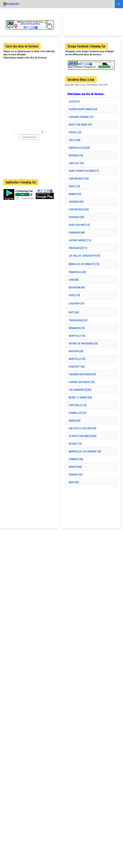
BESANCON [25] (76, 328)
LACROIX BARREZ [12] (79, 240)
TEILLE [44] (74, 140)
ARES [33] (73, 482)
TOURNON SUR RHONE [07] (82, 374)
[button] (119, 4)
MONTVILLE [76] (76, 336)
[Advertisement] (29, 159)
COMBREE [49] (75, 459)
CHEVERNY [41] (76, 304)
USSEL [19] (74, 186)
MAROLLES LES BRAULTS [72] (83, 264)
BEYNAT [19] (74, 444)
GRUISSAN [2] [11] (77, 248)
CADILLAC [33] (75, 163)
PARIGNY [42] (75, 475)
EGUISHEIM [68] (76, 288)
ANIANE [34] (74, 194)
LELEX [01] (73, 102)
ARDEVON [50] (75, 351)
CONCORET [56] (76, 367)
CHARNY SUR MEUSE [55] (81, 382)
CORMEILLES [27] (77, 413)
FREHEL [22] (74, 132)
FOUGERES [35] (76, 217)
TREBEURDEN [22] (77, 320)
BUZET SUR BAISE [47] (79, 125)
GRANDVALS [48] (77, 272)
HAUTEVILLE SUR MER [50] (82, 428)
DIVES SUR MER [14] (78, 225)
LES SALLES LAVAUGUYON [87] (84, 256)
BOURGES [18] (75, 156)
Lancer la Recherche (29, 137)
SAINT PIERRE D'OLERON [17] (83, 171)
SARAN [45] (74, 421)
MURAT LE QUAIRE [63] (80, 398)
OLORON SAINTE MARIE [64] (82, 109)
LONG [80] (73, 280)
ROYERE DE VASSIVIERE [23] (82, 344)
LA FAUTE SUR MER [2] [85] (82, 436)
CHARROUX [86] (76, 233)
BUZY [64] (73, 312)
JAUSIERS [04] (75, 202)
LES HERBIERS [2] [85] (79, 390)
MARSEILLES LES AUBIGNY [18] (84, 452)
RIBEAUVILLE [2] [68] (78, 148)
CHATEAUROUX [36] (78, 179)
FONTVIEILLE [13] (77, 405)
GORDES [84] (74, 467)
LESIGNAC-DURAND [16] (80, 117)
